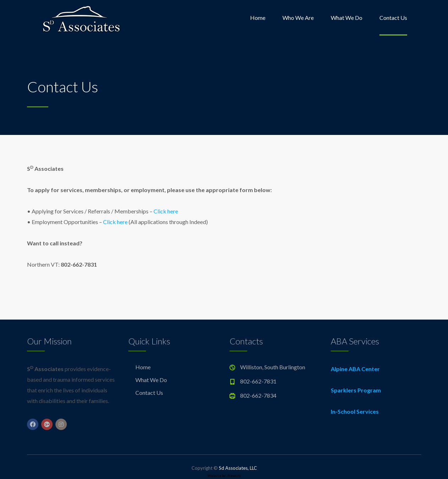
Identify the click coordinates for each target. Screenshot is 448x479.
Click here (166, 211)
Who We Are (298, 18)
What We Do (347, 18)
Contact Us (393, 18)
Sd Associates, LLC (238, 468)
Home (258, 18)
